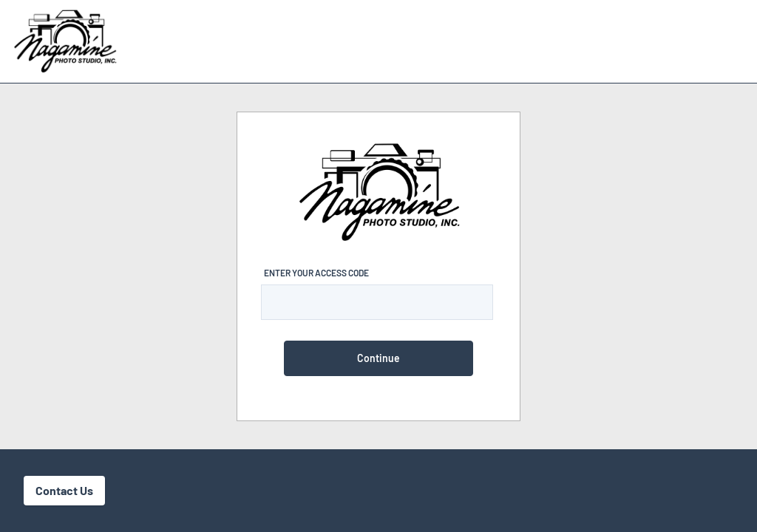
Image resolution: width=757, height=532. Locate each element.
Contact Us (64, 490)
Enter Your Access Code (316, 273)
